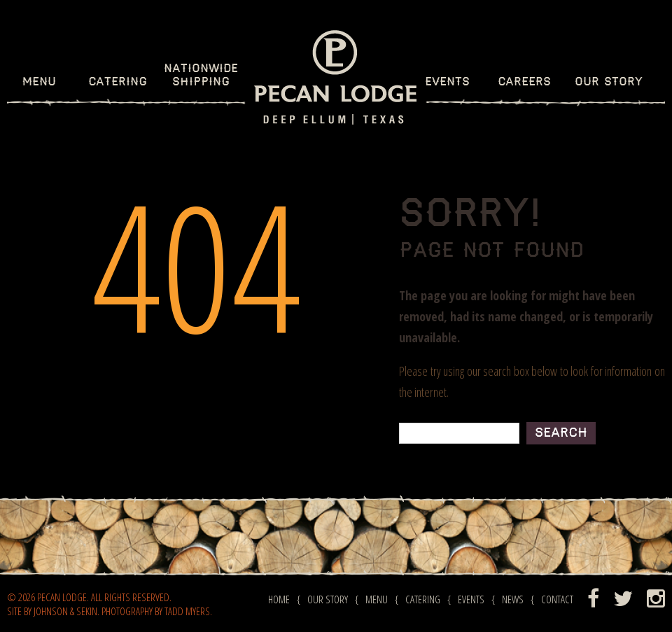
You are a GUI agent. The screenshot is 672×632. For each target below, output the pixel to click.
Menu (39, 82)
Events (447, 82)
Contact (557, 599)
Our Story (609, 82)
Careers (524, 82)
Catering (118, 82)
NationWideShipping (201, 75)
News (513, 599)
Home (279, 599)
